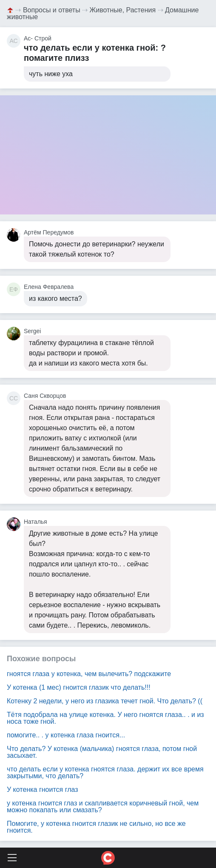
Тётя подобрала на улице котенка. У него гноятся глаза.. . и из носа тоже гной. (105, 718)
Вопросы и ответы (52, 10)
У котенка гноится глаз (43, 789)
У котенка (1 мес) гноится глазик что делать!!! (79, 687)
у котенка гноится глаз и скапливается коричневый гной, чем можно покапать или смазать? (103, 807)
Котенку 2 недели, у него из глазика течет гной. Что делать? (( (105, 701)
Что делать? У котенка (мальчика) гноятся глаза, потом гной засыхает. (102, 752)
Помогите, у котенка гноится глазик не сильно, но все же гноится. (96, 827)
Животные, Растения (123, 10)
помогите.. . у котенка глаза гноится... (66, 735)
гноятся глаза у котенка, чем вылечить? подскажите (89, 674)
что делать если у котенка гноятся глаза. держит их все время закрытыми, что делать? (105, 772)
